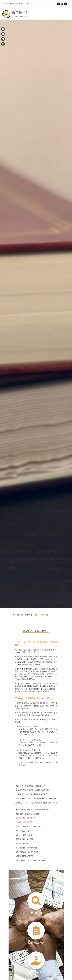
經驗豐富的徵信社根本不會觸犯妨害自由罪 (32, 790)
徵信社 (24, 684)
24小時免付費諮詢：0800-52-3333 (16, 4)
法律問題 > (30, 615)
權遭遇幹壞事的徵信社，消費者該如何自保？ (33, 810)
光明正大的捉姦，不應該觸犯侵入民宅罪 (31, 794)
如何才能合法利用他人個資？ (27, 852)
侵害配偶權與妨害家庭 (24, 856)
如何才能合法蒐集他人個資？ (27, 848)
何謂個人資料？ (21, 843)
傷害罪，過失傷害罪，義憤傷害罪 (28, 826)
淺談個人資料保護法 (23, 835)
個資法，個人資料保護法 (25, 818)
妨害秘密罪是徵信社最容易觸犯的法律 (30, 786)
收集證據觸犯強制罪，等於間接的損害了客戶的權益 (35, 798)
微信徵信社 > (20, 615)
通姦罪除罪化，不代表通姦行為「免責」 (31, 860)
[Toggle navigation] (67, 14)
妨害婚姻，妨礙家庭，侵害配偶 (28, 814)
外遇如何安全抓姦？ (23, 831)
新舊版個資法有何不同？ (25, 839)
